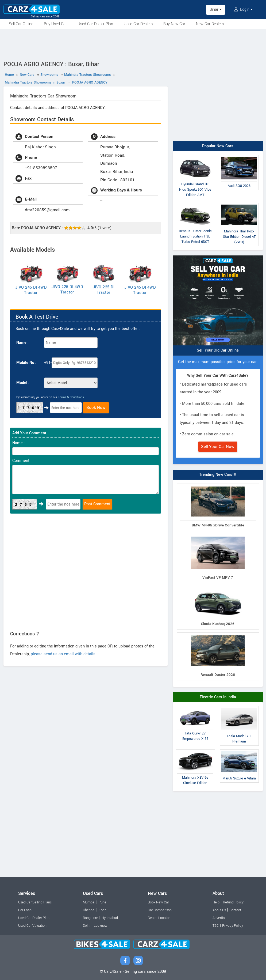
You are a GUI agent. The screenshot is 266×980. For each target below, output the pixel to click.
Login (243, 10)
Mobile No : (26, 363)
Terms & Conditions (71, 397)
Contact (235, 910)
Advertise (219, 918)
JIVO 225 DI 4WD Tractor (67, 290)
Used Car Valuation (32, 926)
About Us (219, 910)
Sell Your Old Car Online (218, 350)
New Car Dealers (210, 24)
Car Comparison (160, 910)
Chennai (89, 910)
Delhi (87, 926)
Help (216, 902)
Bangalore (90, 918)
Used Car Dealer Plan (95, 24)
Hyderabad (110, 918)
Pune (103, 902)
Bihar (216, 10)
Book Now (96, 408)
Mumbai (89, 902)
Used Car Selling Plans (35, 902)
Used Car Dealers (138, 24)
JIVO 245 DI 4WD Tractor (31, 290)
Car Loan (25, 910)
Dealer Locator (159, 918)
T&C (216, 926)
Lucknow (101, 926)
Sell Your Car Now (218, 447)
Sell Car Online (21, 24)
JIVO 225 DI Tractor (104, 290)
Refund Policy (233, 902)
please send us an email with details (63, 654)
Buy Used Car (55, 24)
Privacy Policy (233, 926)
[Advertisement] (133, 44)
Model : (23, 383)
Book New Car (158, 902)
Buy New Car (174, 24)
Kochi (103, 910)
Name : (22, 343)
